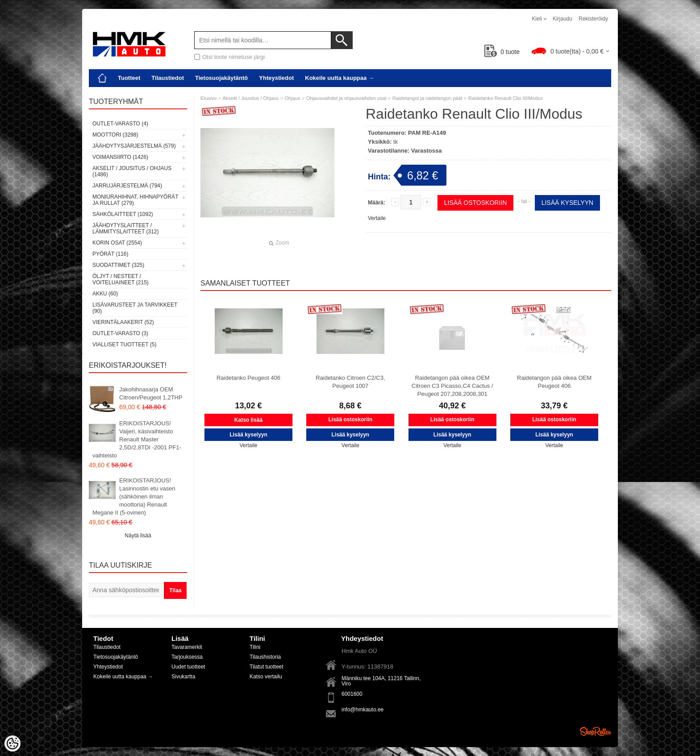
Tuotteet (129, 78)
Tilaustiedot (168, 78)
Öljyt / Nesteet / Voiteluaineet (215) (121, 279)
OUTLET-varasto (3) (120, 333)
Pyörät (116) (110, 254)
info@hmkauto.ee (362, 710)
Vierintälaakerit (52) (123, 322)
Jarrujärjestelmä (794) (127, 186)
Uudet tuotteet (188, 667)
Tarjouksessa (187, 657)
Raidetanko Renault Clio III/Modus (506, 98)
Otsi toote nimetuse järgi (233, 57)
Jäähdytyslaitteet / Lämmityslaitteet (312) (125, 228)
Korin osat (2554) (117, 243)
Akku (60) (105, 294)
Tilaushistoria (265, 657)
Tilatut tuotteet (267, 667)
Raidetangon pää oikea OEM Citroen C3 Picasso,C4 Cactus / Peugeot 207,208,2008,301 (452, 386)
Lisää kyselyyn (567, 203)
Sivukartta (183, 677)
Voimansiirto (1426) (120, 157)
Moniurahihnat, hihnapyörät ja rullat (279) (135, 200)
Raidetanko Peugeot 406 (248, 378)
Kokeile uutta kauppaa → (340, 78)
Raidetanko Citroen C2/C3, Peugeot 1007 (350, 382)
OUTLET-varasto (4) (120, 124)
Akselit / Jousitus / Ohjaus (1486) (132, 171)
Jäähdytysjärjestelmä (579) (134, 146)
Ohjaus (293, 98)
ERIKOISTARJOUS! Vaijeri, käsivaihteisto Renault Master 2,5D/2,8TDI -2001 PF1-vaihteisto (137, 439)
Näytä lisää (138, 536)
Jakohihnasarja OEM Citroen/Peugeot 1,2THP (151, 393)
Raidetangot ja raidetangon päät (427, 98)
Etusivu (208, 98)
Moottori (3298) (115, 135)
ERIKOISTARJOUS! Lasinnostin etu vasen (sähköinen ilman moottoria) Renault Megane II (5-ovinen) (134, 496)
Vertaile (377, 218)
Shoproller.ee (596, 731)
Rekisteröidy (593, 19)
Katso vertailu (266, 677)
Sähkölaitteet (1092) (123, 214)
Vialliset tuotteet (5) (124, 345)
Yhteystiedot (276, 78)
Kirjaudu (562, 19)
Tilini (255, 647)
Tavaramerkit (187, 647)
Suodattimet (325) (118, 265)
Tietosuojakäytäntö (221, 78)
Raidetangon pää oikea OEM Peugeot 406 (554, 382)
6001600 (352, 694)
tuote (502, 52)
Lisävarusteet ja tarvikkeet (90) (135, 308)
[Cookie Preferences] (12, 744)
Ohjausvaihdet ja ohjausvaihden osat (346, 98)
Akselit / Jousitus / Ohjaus (250, 98)
